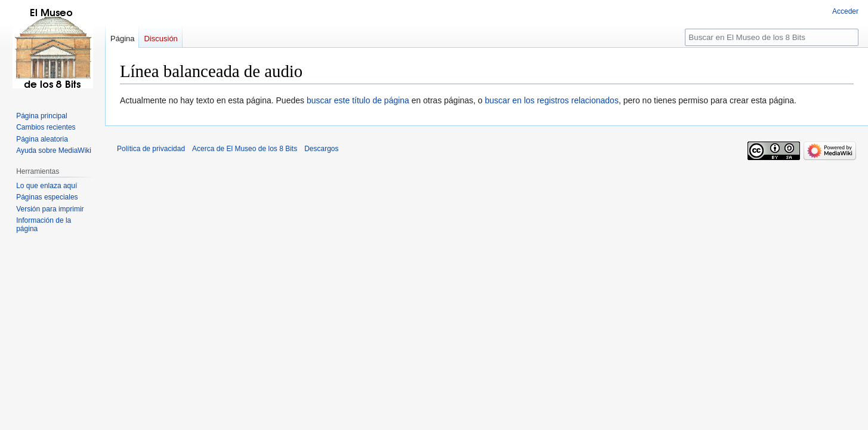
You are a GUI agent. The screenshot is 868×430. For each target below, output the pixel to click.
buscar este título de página (358, 100)
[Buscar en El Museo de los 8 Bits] (772, 37)
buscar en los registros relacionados (552, 100)
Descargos (321, 149)
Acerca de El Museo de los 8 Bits (245, 149)
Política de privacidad (151, 149)
